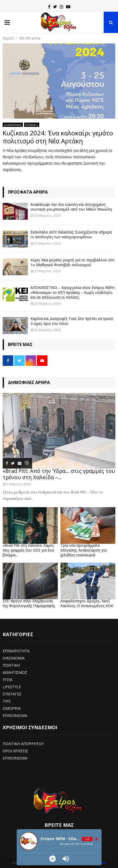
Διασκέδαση (13, 125)
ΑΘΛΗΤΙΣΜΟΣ (15, 672)
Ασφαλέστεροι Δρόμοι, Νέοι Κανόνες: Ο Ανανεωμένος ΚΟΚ (87, 603)
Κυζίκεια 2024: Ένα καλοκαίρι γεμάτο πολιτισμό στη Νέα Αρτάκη (58, 137)
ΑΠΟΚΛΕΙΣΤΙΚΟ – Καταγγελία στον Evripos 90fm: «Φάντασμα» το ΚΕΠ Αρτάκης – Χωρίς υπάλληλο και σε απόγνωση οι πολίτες (73, 292)
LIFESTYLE (12, 687)
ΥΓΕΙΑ (8, 680)
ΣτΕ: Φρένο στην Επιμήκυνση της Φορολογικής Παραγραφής (29, 603)
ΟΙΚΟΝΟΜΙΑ (14, 658)
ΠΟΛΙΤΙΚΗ (11, 665)
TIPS (7, 701)
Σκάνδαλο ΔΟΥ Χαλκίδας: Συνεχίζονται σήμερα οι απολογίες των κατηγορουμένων (71, 234)
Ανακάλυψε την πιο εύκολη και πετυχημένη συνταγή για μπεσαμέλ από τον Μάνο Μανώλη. (72, 207)
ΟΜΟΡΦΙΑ (12, 708)
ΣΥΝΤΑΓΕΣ (12, 694)
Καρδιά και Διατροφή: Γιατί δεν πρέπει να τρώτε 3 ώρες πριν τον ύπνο (72, 321)
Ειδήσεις (32, 125)
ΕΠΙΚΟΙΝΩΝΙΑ (15, 715)
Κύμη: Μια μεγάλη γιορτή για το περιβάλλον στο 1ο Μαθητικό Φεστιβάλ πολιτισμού (73, 262)
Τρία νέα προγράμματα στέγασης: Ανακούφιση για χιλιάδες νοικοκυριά (84, 550)
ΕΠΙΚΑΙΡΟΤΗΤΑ (16, 651)
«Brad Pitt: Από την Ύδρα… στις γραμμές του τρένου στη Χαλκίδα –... (59, 474)
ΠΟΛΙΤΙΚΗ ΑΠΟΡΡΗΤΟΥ (23, 744)
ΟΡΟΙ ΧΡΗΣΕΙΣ (15, 751)
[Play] (53, 859)
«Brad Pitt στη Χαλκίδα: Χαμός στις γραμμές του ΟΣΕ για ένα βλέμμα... (28, 550)
